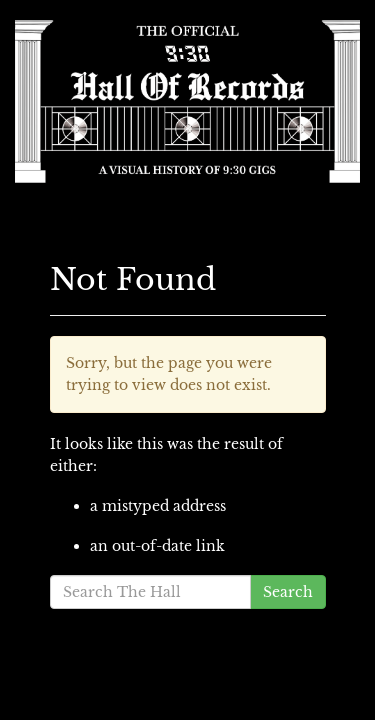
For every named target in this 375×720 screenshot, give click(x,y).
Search (288, 592)
